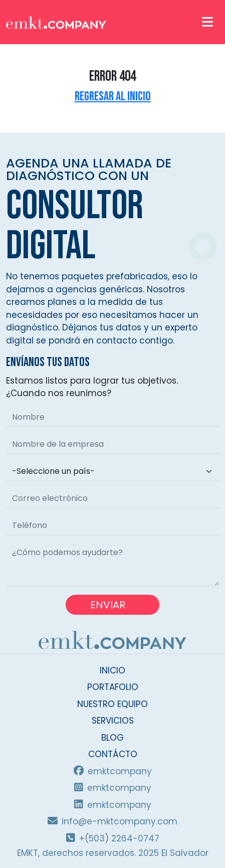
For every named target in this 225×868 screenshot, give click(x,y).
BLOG (112, 738)
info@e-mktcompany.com (112, 821)
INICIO (112, 670)
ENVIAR (112, 605)
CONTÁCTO (113, 754)
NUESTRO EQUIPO (112, 704)
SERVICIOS (113, 721)
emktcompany (113, 771)
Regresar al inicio (113, 97)
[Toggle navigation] (207, 22)
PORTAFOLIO (113, 687)
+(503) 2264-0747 (113, 838)
